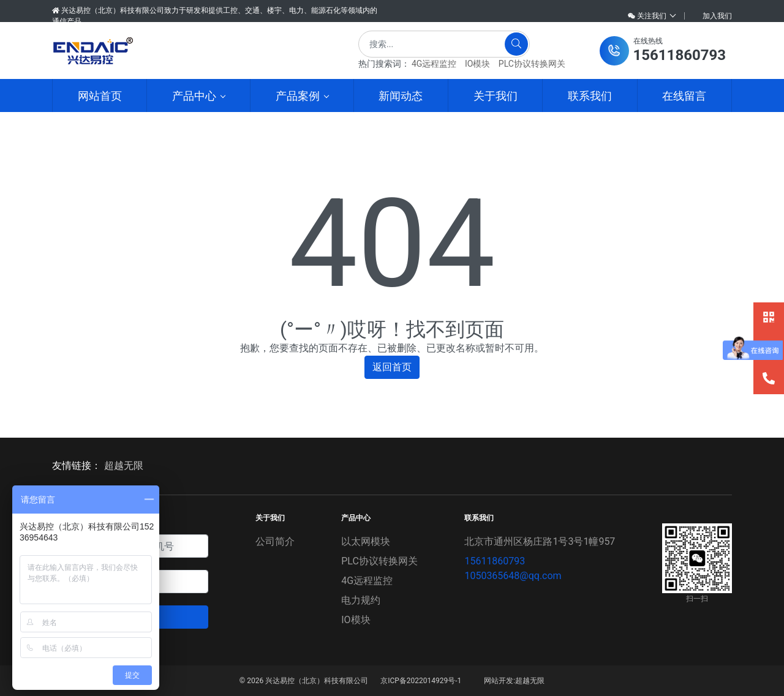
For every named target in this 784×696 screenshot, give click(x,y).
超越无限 (124, 466)
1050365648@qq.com (513, 576)
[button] (663, 51)
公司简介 (275, 541)
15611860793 (495, 561)
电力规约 (361, 600)
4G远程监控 (434, 64)
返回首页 (392, 367)
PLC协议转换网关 (532, 64)
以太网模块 (366, 541)
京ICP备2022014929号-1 (421, 681)
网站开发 (499, 681)
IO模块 (477, 64)
